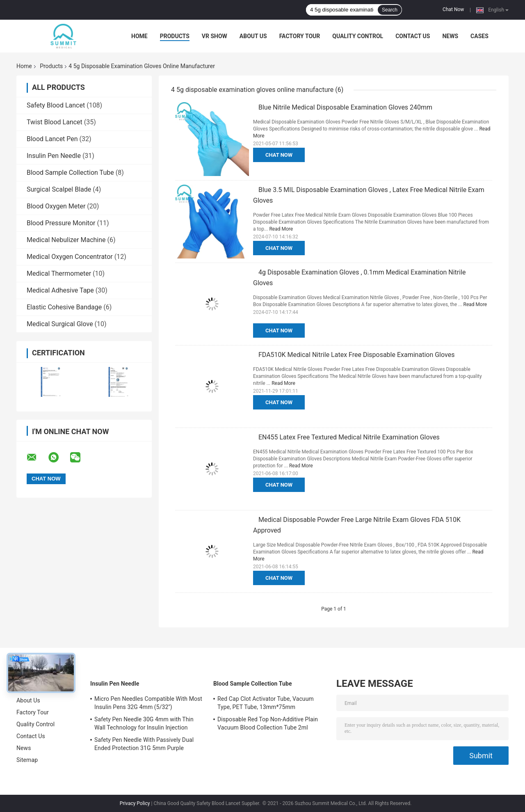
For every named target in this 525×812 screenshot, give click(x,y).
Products (175, 36)
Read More (281, 229)
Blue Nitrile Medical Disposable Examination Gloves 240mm (345, 107)
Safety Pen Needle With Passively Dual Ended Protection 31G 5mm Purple (144, 744)
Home (139, 36)
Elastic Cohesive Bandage (64, 307)
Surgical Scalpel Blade (59, 189)
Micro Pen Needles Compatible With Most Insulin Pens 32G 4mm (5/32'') (148, 703)
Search (390, 10)
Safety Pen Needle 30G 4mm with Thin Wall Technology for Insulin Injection (144, 723)
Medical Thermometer (59, 273)
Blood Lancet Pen (52, 139)
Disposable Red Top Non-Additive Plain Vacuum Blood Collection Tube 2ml (268, 723)
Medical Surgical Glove (60, 324)
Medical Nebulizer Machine (66, 240)
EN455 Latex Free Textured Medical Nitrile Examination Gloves (349, 437)
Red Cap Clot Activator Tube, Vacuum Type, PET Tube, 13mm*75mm (266, 703)
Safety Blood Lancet (56, 105)
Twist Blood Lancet (55, 122)
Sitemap (27, 760)
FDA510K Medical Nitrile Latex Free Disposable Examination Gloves (356, 355)
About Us (253, 36)
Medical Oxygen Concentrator (70, 257)
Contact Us (413, 36)
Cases (479, 36)
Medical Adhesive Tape (60, 290)
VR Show (215, 36)
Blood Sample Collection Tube (70, 173)
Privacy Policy (135, 803)
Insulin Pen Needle (54, 156)
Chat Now (453, 9)
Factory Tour (300, 36)
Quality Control (358, 36)
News (450, 36)
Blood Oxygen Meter (56, 206)
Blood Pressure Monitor (61, 223)
